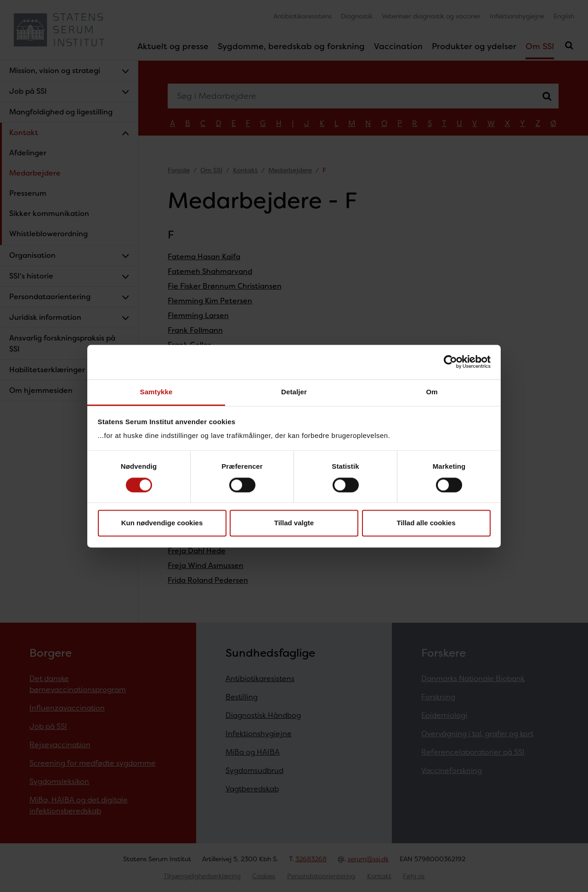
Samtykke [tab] (156, 392)
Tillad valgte (294, 523)
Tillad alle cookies (426, 523)
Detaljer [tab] (294, 392)
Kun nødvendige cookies (162, 523)
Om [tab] (432, 392)
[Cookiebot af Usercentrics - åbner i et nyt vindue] (450, 362)
